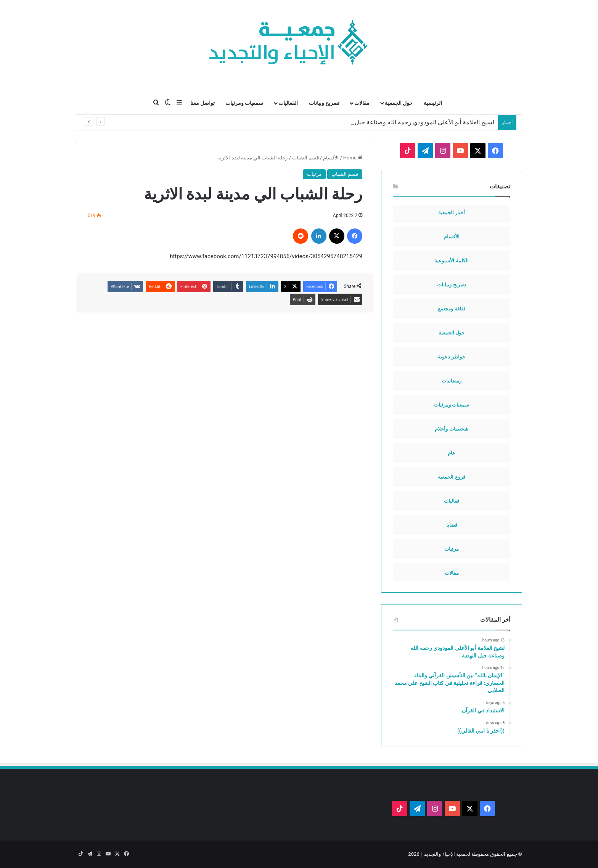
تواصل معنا (203, 103)
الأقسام (331, 158)
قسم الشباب (305, 158)
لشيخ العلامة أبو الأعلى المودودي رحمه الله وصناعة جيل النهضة (415, 122)
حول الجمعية (399, 103)
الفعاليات (288, 103)
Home (353, 158)
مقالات (362, 103)
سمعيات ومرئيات (244, 103)
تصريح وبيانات (324, 103)
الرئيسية (433, 103)
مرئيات (314, 174)
